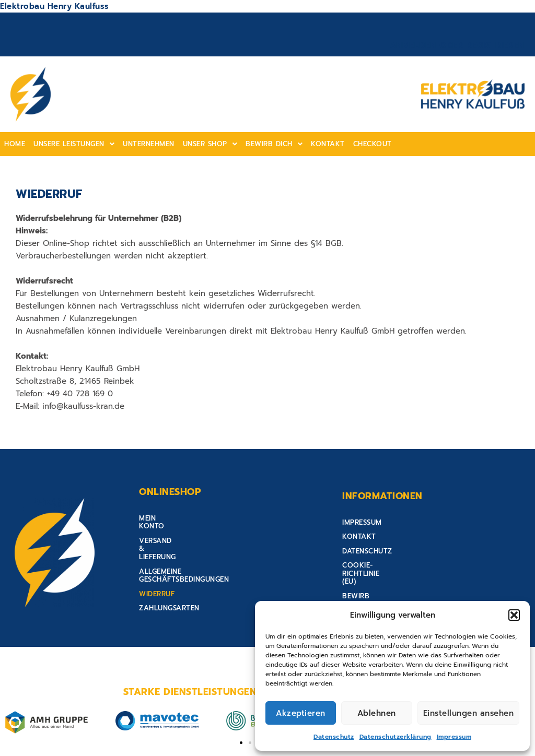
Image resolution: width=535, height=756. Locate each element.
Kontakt (328, 144)
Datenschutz (334, 737)
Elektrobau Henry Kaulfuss (55, 6)
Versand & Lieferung (179, 535)
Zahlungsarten (169, 578)
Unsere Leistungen (74, 144)
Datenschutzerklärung (396, 737)
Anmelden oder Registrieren (457, 45)
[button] (514, 615)
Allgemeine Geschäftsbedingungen (207, 550)
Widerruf (157, 564)
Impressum (454, 737)
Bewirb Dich (274, 144)
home (15, 144)
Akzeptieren (301, 713)
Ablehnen (377, 713)
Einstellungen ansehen (469, 713)
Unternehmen (149, 144)
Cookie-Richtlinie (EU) (384, 564)
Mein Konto (161, 521)
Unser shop (210, 144)
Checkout (373, 144)
